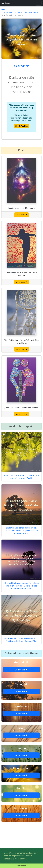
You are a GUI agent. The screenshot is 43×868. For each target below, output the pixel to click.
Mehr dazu (21, 215)
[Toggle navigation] (38, 3)
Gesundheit (21, 66)
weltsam (6, 3)
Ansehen (21, 670)
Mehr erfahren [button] (21, 859)
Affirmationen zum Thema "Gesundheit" (21, 12)
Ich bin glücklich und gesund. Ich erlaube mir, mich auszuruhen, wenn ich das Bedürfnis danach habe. (21, 586)
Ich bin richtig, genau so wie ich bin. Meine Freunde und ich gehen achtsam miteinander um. (21, 531)
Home (4, 10)
